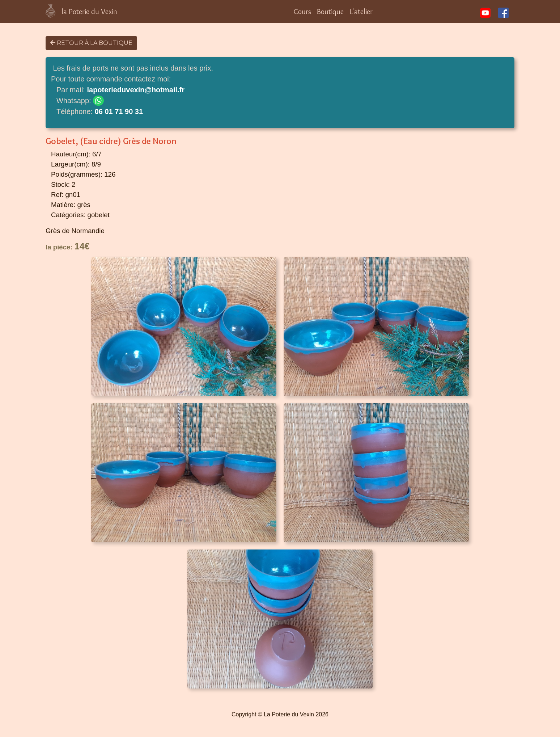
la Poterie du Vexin (89, 12)
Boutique (330, 12)
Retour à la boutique (91, 43)
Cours (302, 12)
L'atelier (361, 12)
